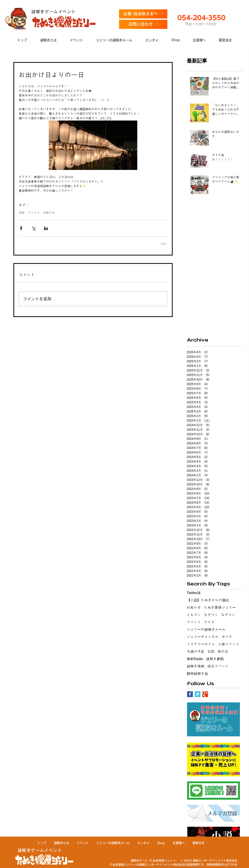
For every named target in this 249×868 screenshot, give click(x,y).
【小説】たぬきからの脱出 (208, 600)
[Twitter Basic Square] (198, 694)
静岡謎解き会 (197, 674)
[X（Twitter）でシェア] (33, 228)
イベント (34, 213)
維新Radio (195, 659)
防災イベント (218, 666)
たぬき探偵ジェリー (220, 607)
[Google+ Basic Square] (205, 694)
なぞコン (228, 615)
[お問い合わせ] (143, 24)
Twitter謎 (194, 593)
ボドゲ (227, 637)
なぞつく (211, 615)
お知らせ (49, 213)
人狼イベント (229, 644)
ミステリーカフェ (201, 644)
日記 (22, 213)
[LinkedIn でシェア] (46, 228)
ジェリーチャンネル (203, 637)
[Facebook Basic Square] (190, 694)
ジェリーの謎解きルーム (206, 629)
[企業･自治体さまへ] (143, 14)
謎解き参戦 (215, 659)
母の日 (223, 652)
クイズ (209, 622)
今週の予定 (196, 652)
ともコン (194, 615)
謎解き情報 (196, 666)
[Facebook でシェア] (21, 228)
